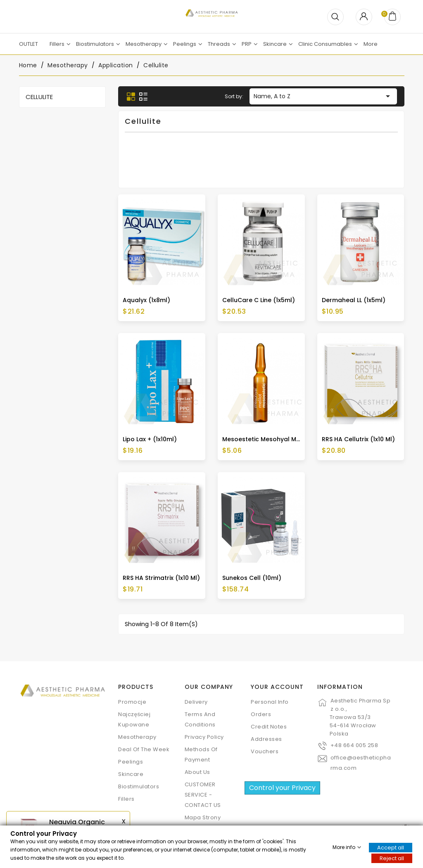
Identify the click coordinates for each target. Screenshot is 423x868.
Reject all (392, 858)
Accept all (391, 847)
